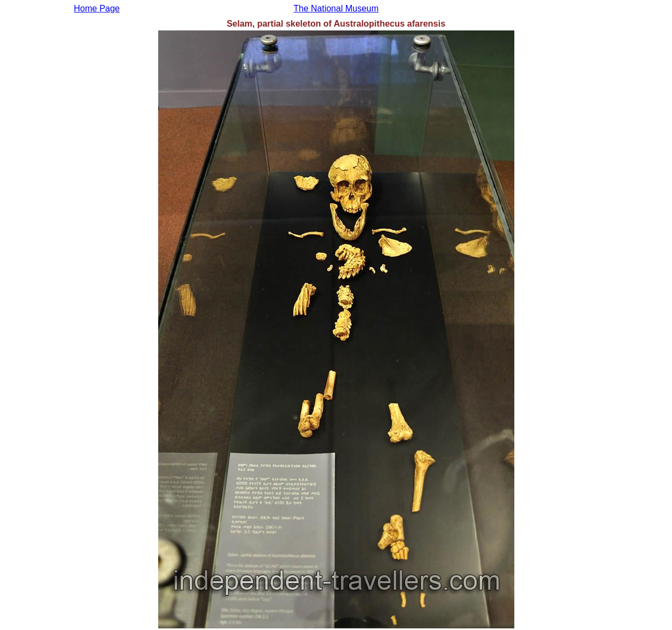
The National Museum (336, 8)
